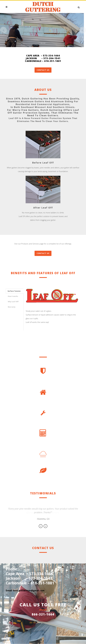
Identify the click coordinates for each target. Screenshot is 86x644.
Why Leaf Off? (13, 302)
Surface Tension (14, 291)
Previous (41, 526)
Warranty (12, 307)
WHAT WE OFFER (43, 33)
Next (45, 526)
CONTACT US (43, 253)
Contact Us (43, 70)
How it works (13, 296)
